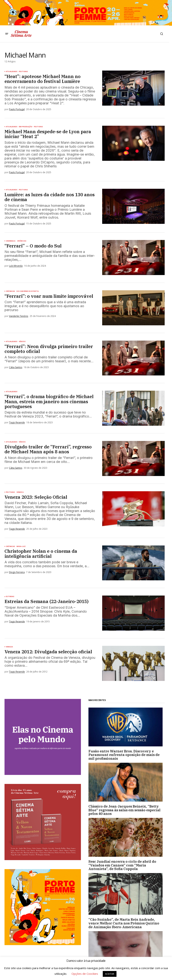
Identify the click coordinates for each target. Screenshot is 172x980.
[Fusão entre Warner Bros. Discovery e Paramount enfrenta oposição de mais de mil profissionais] (127, 727)
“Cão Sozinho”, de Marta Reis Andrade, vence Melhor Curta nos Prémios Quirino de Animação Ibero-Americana (124, 923)
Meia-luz (21, 546)
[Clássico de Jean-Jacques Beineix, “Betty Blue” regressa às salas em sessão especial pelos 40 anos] (127, 782)
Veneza (20, 492)
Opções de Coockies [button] (85, 974)
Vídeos (22, 341)
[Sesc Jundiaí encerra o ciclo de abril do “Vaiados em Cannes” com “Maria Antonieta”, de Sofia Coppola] (127, 837)
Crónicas (22, 241)
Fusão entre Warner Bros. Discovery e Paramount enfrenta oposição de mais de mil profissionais (124, 755)
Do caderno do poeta (27, 291)
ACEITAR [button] (110, 974)
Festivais (23, 71)
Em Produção (26, 127)
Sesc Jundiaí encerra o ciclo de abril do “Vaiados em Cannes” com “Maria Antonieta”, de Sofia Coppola (122, 865)
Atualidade (12, 71)
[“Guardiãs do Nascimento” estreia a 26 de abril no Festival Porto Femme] (127, 952)
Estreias (10, 596)
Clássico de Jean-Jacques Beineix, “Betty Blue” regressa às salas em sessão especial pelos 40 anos (124, 810)
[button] (7, 34)
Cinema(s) (11, 241)
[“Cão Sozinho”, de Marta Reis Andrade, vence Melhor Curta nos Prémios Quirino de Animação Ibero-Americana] (127, 894)
